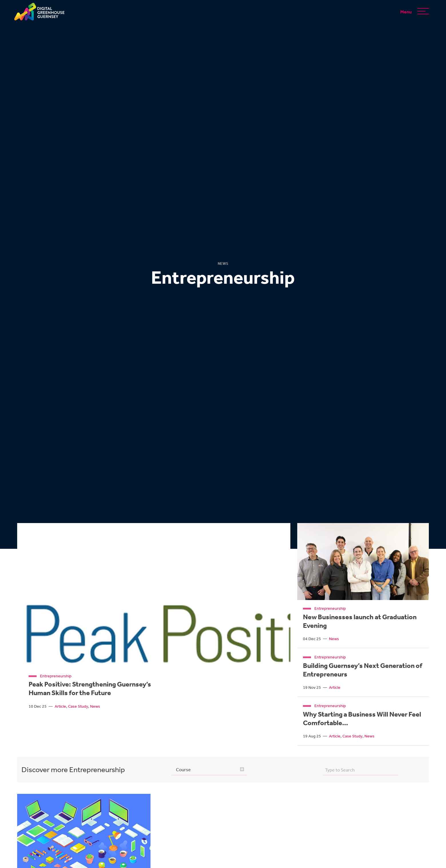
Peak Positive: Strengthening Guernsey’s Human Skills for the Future (90, 688)
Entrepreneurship (56, 676)
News (95, 706)
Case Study (78, 706)
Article (60, 706)
